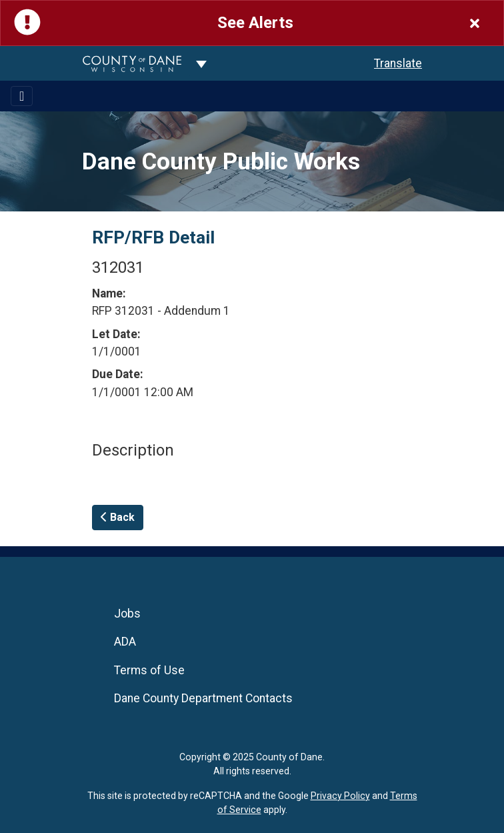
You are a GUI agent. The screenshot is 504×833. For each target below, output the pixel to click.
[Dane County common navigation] (201, 63)
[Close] (475, 23)
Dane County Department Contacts (203, 698)
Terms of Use (149, 670)
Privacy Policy (340, 796)
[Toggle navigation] (22, 96)
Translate (398, 63)
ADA (125, 642)
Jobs (127, 614)
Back (118, 517)
